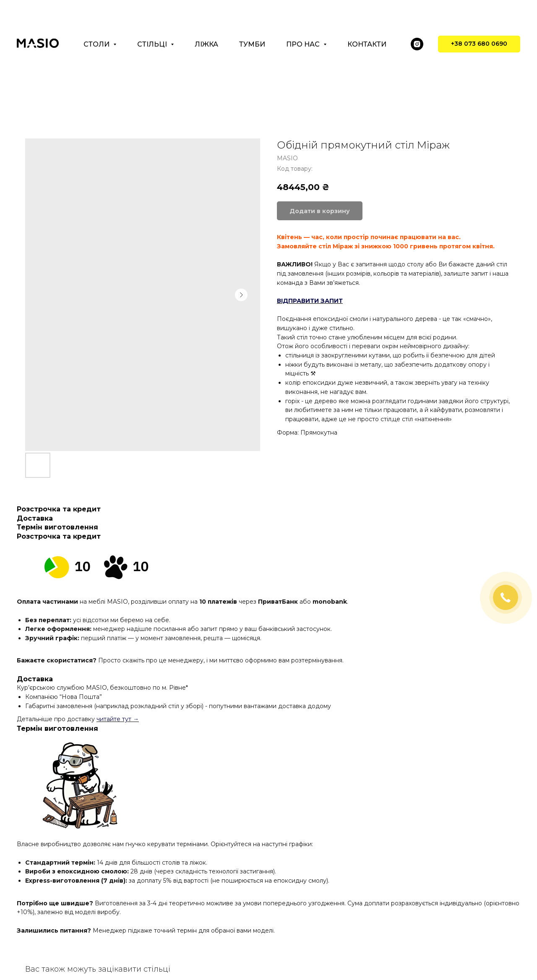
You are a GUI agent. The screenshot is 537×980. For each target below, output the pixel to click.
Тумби (252, 44)
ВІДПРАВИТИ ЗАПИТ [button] (310, 301)
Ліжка (206, 44)
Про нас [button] (304, 44)
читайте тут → (118, 719)
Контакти (367, 44)
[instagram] (417, 44)
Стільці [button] (153, 44)
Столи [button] (97, 44)
